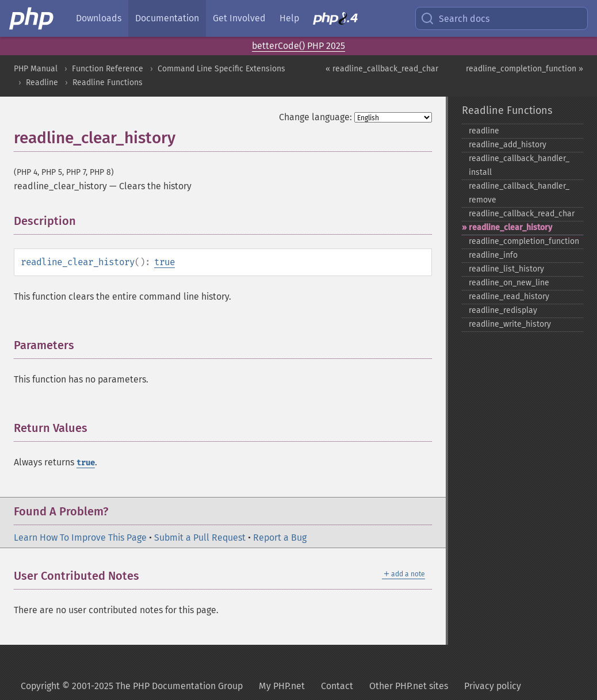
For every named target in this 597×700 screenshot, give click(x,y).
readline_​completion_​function (524, 241)
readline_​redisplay (503, 310)
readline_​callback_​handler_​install (519, 165)
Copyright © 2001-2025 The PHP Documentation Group (132, 686)
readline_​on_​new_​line (509, 283)
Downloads (99, 18)
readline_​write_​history (510, 324)
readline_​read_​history (509, 297)
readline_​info (493, 255)
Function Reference (108, 69)
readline (484, 131)
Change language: (315, 117)
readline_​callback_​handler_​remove (519, 193)
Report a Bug (280, 538)
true (164, 262)
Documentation (167, 18)
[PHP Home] (32, 18)
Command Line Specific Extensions (221, 69)
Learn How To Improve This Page (80, 538)
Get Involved (239, 18)
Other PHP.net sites (409, 686)
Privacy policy (493, 686)
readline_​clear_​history (510, 227)
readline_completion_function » (525, 69)
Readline (42, 83)
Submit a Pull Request (200, 538)
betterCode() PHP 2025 (298, 46)
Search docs (455, 18)
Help (289, 18)
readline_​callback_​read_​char (522, 214)
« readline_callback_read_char (382, 69)
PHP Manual (36, 69)
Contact (337, 686)
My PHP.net (282, 686)
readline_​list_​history (506, 269)
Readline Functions (108, 83)
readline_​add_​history (508, 145)
